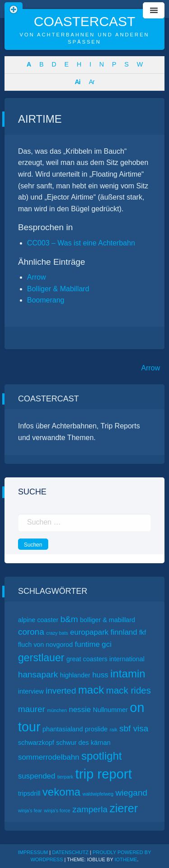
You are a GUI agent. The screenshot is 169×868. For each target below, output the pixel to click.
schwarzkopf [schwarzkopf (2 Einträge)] (36, 743)
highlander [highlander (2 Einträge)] (75, 675)
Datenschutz (70, 852)
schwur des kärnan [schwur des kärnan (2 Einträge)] (83, 743)
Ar (91, 82)
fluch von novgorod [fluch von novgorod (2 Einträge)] (46, 645)
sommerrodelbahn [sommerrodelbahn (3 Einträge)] (49, 757)
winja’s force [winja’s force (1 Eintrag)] (57, 810)
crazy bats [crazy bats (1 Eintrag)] (57, 633)
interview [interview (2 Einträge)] (31, 691)
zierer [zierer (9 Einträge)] (124, 808)
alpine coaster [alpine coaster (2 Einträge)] (38, 620)
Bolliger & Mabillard (58, 289)
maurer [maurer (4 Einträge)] (32, 709)
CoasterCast (84, 21)
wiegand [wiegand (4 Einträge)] (131, 793)
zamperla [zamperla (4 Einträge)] (90, 809)
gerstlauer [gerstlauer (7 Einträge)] (41, 658)
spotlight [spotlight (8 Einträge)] (101, 756)
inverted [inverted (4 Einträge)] (61, 691)
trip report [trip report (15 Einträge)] (104, 774)
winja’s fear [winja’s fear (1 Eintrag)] (30, 810)
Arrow (37, 277)
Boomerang (46, 300)
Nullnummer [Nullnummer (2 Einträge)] (110, 710)
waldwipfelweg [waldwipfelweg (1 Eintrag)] (98, 794)
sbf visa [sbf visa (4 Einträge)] (134, 728)
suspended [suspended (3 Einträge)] (37, 776)
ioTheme (126, 859)
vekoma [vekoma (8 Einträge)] (61, 792)
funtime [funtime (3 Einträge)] (87, 644)
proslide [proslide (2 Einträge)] (96, 729)
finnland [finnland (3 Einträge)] (124, 632)
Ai (78, 82)
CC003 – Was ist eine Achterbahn (81, 243)
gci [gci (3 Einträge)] (107, 644)
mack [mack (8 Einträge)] (91, 690)
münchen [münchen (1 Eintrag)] (57, 710)
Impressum (33, 852)
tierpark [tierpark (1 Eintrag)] (65, 777)
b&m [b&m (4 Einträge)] (69, 619)
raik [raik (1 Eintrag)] (113, 730)
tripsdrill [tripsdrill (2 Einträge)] (29, 793)
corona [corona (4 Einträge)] (31, 632)
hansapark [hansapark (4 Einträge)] (38, 674)
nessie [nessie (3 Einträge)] (80, 710)
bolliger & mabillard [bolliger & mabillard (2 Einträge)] (108, 620)
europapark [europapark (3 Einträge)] (89, 632)
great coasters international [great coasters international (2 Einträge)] (105, 659)
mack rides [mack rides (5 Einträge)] (128, 690)
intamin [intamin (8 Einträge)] (128, 674)
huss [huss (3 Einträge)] (100, 675)
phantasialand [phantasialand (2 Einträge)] (63, 729)
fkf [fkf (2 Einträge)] (143, 632)
